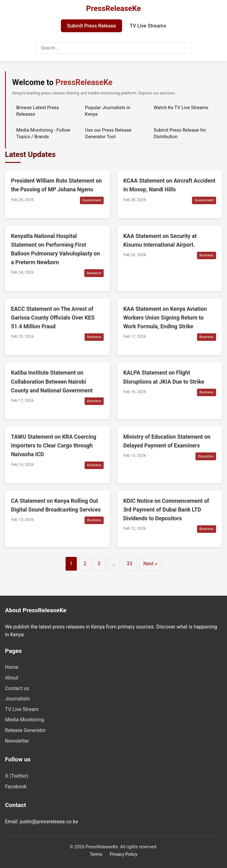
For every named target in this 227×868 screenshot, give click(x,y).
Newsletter (17, 741)
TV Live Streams (148, 26)
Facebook (16, 787)
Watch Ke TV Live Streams (181, 108)
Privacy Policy (123, 854)
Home (12, 667)
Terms (96, 854)
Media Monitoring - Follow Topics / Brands (43, 133)
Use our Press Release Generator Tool (108, 133)
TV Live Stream (22, 709)
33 (129, 564)
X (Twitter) (17, 776)
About (12, 678)
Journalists (17, 699)
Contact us (17, 688)
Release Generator (25, 730)
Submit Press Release (91, 26)
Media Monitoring (25, 720)
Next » (150, 564)
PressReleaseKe (113, 8)
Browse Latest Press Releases (38, 111)
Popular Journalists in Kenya (108, 111)
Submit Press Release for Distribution (180, 133)
